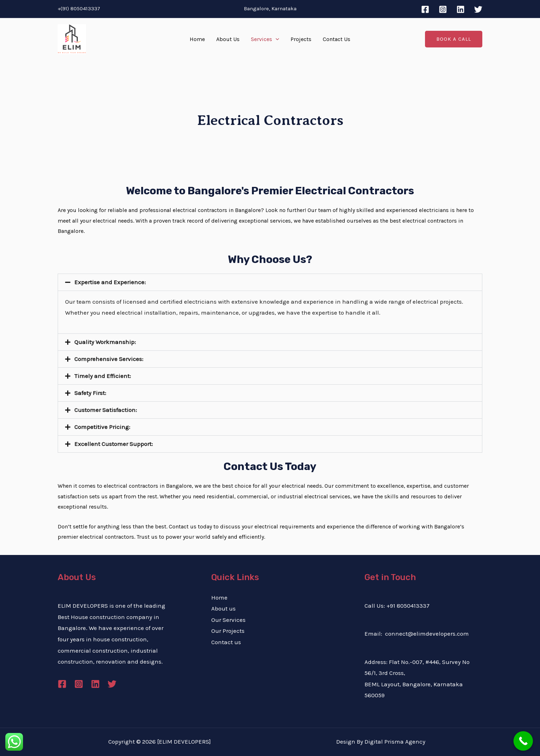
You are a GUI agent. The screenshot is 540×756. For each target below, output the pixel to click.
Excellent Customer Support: (114, 444)
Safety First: (90, 393)
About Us (228, 39)
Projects (301, 39)
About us (223, 608)
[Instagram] (443, 9)
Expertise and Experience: (110, 282)
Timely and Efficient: (103, 376)
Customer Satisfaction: (106, 410)
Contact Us (337, 39)
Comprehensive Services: (109, 359)
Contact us (226, 642)
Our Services (228, 620)
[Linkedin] (461, 9)
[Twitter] (478, 9)
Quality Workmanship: (105, 342)
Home (197, 39)
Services (265, 39)
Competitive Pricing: (102, 427)
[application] (276, 39)
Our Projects (228, 631)
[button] (270, 282)
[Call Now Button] (523, 741)
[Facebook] (425, 9)
